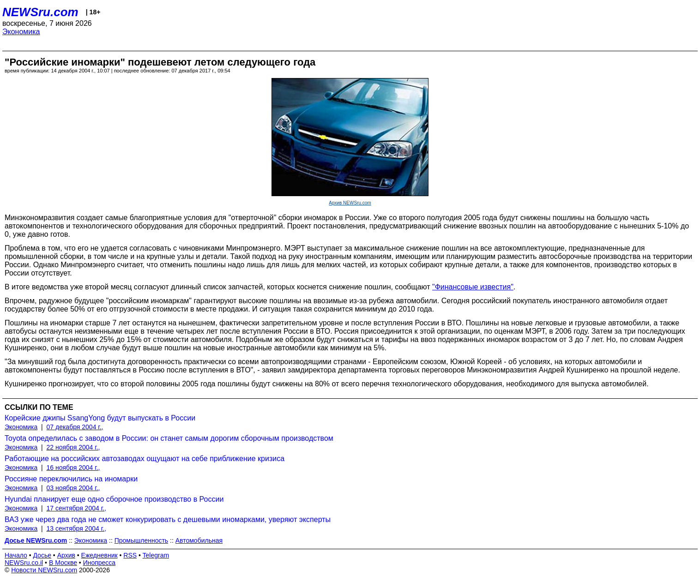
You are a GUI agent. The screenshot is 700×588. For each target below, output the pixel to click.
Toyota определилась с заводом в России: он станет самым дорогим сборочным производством (169, 438)
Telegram (156, 555)
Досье (42, 555)
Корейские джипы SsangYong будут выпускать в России (100, 418)
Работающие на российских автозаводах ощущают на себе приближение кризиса (145, 459)
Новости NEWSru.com (44, 570)
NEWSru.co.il (24, 563)
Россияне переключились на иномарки (71, 479)
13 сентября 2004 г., (76, 528)
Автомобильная (199, 540)
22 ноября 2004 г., (73, 447)
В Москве (63, 563)
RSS (130, 555)
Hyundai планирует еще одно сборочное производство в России (114, 499)
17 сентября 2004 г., (76, 508)
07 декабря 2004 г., (75, 427)
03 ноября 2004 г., (73, 488)
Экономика (21, 32)
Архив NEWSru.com (350, 203)
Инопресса (100, 563)
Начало (16, 555)
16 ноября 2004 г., (73, 468)
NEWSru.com (40, 12)
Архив (66, 555)
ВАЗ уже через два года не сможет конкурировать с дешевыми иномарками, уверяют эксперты (168, 519)
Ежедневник (100, 555)
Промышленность (141, 540)
